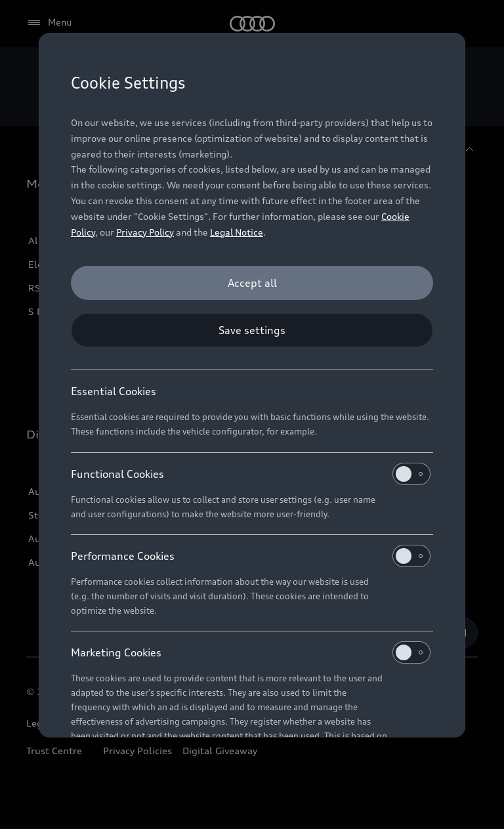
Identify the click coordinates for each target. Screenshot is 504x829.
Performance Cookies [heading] (251, 556)
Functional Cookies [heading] (251, 474)
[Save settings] (252, 330)
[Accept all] (252, 283)
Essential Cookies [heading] (114, 391)
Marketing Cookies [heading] (251, 652)
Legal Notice (237, 232)
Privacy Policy (145, 232)
